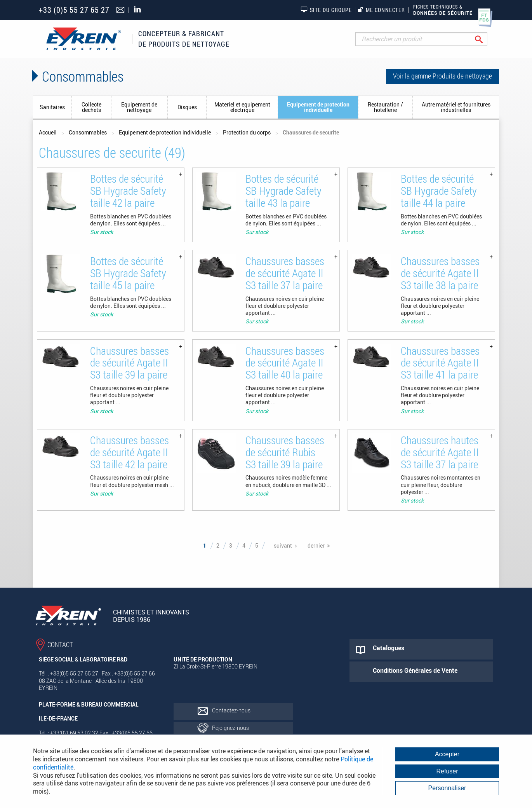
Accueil (48, 132)
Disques (187, 107)
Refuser (447, 771)
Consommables (88, 132)
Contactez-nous (231, 710)
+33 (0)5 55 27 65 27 (74, 10)
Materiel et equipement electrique (242, 107)
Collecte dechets (91, 107)
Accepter (447, 754)
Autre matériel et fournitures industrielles (456, 107)
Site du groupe (326, 10)
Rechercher (485, 39)
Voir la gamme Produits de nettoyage (442, 76)
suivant (283, 545)
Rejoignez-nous (230, 728)
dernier (316, 545)
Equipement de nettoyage (139, 107)
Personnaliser (447, 788)
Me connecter (382, 10)
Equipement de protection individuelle (318, 107)
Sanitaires (52, 107)
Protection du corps (247, 132)
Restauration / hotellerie (385, 107)
